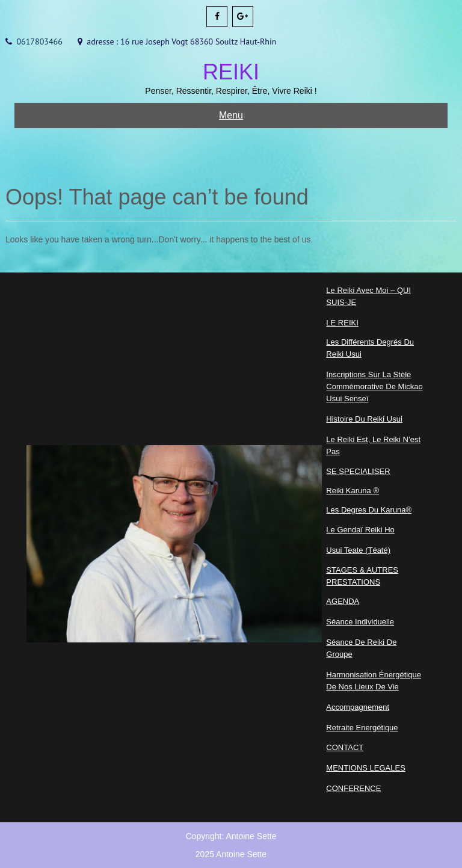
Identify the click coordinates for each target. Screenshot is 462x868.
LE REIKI (342, 323)
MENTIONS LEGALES (365, 768)
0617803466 (39, 42)
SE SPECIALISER (358, 471)
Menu (231, 115)
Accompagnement (358, 707)
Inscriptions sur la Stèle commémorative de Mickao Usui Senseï (374, 386)
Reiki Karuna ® (353, 491)
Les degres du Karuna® (369, 510)
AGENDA (343, 601)
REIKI (231, 72)
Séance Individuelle (360, 622)
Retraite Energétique (362, 728)
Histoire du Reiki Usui (364, 419)
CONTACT (345, 747)
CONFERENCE (353, 788)
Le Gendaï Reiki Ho (360, 530)
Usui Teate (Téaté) (358, 550)
